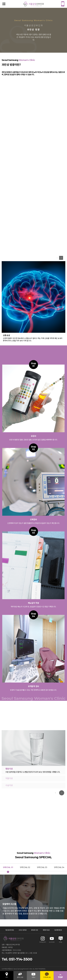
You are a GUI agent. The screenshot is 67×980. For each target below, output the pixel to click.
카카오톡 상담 (47, 976)
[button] (61, 258)
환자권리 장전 (35, 930)
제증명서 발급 (46, 930)
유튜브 (33, 976)
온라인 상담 (20, 976)
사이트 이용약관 (23, 930)
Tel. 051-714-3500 (17, 959)
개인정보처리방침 (10, 930)
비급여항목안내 (58, 930)
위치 (7, 976)
